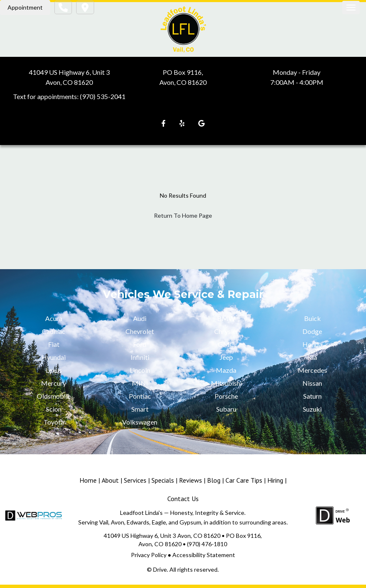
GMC (226, 344)
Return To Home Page (183, 215)
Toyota (54, 422)
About (110, 480)
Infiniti (140, 357)
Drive (160, 569)
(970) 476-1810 (207, 544)
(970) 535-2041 (103, 96)
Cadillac (54, 331)
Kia (312, 357)
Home (88, 480)
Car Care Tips (244, 480)
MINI (140, 383)
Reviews (191, 480)
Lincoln (140, 370)
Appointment (25, 7)
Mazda (226, 370)
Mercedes (312, 370)
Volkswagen (140, 422)
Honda (312, 344)
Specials (163, 480)
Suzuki (312, 409)
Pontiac (140, 396)
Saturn (312, 396)
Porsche (226, 396)
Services (135, 480)
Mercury (54, 383)
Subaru (226, 409)
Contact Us (183, 499)
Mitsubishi (226, 383)
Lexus (54, 370)
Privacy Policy (149, 555)
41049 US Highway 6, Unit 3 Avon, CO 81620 (162, 536)
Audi (140, 318)
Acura (54, 318)
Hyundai (54, 357)
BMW (226, 318)
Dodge (312, 331)
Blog (214, 480)
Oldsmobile (54, 396)
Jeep (226, 357)
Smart (140, 409)
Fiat (54, 344)
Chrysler (226, 331)
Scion (54, 409)
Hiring (275, 480)
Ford (140, 344)
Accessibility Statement (204, 555)
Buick (312, 318)
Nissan (312, 383)
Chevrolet (140, 331)
